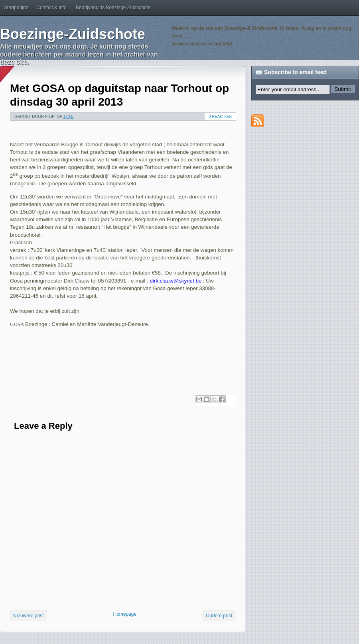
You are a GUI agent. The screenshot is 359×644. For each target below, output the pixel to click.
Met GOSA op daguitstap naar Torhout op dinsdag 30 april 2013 (119, 95)
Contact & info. (52, 8)
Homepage (125, 614)
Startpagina (16, 8)
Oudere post (219, 616)
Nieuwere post (29, 616)
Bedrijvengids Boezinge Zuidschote (113, 8)
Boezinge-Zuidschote (73, 34)
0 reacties (220, 117)
